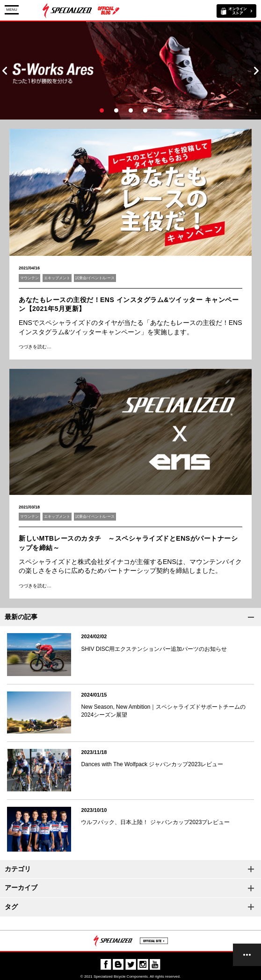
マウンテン (29, 278)
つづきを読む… (35, 347)
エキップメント (57, 278)
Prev (5, 71)
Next (256, 71)
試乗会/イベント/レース (95, 278)
